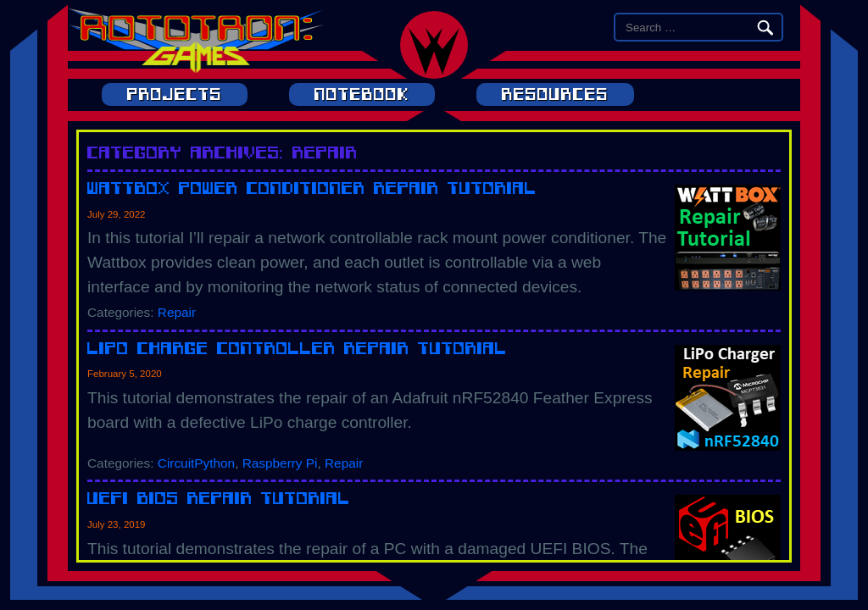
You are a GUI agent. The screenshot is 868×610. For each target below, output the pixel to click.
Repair (177, 312)
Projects (175, 94)
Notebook (362, 94)
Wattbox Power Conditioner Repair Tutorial (312, 188)
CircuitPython (196, 463)
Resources (555, 94)
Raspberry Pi (280, 463)
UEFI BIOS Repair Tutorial (219, 498)
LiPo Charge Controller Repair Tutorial (297, 348)
